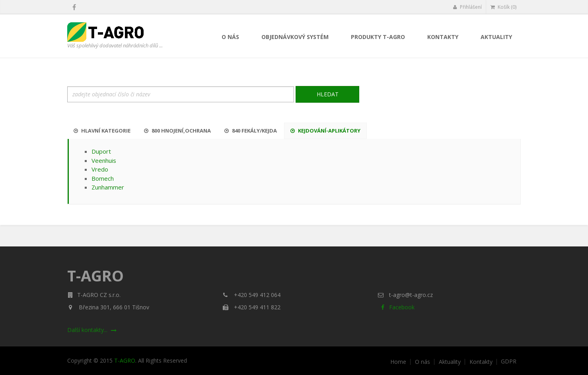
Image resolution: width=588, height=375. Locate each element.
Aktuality (496, 37)
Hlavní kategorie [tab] (102, 131)
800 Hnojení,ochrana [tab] (177, 131)
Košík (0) (503, 7)
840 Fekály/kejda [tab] (251, 131)
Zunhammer (108, 187)
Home (398, 362)
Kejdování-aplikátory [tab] (325, 131)
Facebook (396, 307)
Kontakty (443, 37)
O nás (230, 37)
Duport (101, 151)
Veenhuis (104, 160)
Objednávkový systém (295, 37)
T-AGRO (125, 360)
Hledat (328, 94)
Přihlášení (467, 7)
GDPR (509, 361)
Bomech (103, 178)
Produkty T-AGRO (378, 37)
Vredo (100, 169)
